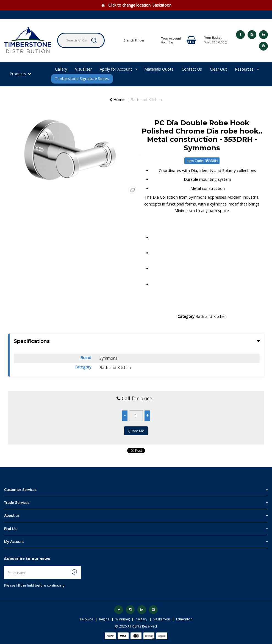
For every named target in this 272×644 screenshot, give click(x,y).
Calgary (141, 619)
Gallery (61, 69)
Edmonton (184, 619)
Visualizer (83, 69)
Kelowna (87, 619)
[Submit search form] (94, 40)
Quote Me (136, 431)
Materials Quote (159, 69)
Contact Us (192, 69)
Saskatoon (162, 619)
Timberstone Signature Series (82, 78)
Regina (104, 619)
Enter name (6, 566)
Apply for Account (116, 69)
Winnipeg (123, 619)
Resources (244, 69)
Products (18, 74)
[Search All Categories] (81, 40)
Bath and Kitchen (146, 100)
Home (117, 100)
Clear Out (218, 69)
